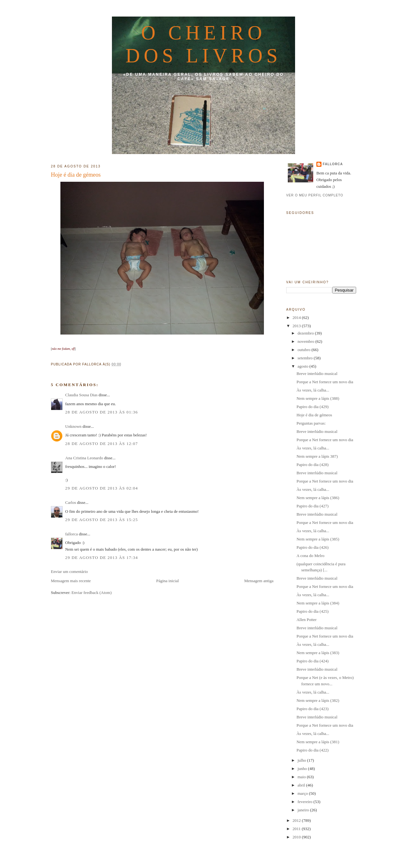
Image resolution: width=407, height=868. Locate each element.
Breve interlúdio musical (317, 374)
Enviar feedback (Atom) (92, 593)
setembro (306, 358)
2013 (297, 326)
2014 (297, 318)
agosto (304, 366)
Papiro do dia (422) (312, 750)
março (303, 793)
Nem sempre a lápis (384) (318, 603)
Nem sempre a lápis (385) (318, 539)
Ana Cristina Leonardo (84, 458)
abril (302, 785)
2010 (297, 837)
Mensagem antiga (259, 581)
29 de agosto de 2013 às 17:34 (102, 557)
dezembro (306, 333)
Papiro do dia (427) (312, 506)
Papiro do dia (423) (312, 709)
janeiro (304, 810)
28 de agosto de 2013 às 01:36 (102, 412)
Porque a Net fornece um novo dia (325, 382)
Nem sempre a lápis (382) (318, 700)
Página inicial (167, 581)
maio (302, 777)
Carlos (71, 502)
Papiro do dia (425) (312, 611)
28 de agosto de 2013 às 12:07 (102, 444)
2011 (297, 829)
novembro (307, 341)
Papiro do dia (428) (312, 465)
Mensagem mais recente (71, 581)
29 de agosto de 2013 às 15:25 (102, 520)
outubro (305, 350)
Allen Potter (306, 620)
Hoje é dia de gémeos (76, 175)
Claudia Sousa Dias (81, 395)
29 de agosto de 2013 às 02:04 (102, 488)
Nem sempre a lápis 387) (317, 456)
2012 (297, 820)
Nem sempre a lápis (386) (318, 498)
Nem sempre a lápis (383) (318, 653)
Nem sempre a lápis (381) (318, 742)
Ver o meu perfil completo (315, 195)
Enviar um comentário (69, 572)
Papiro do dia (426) (312, 547)
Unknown (73, 426)
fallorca (72, 534)
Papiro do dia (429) (312, 407)
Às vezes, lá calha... (313, 390)
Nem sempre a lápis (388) (318, 398)
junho (303, 769)
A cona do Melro (310, 556)
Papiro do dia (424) (312, 661)
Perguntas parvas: (311, 423)
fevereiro (306, 802)
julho (302, 760)
